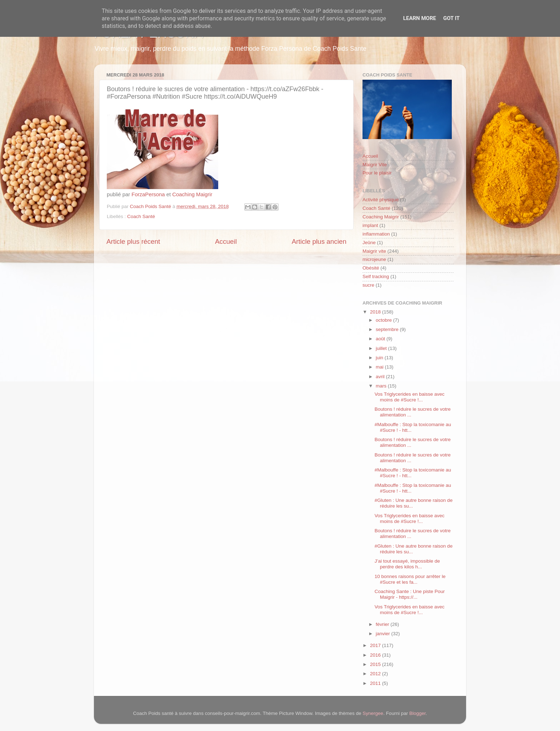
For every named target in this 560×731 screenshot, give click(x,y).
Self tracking (376, 276)
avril (381, 377)
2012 (376, 674)
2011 (376, 683)
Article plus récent (133, 241)
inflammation (376, 234)
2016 (376, 655)
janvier (384, 634)
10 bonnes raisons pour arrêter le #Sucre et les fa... (410, 579)
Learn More (420, 18)
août (381, 339)
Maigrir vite (374, 251)
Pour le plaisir (377, 173)
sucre (368, 285)
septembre (388, 329)
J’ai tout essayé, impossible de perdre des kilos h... (407, 564)
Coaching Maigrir (192, 194)
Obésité (371, 268)
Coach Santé (141, 216)
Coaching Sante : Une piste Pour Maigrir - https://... (410, 594)
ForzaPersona (148, 194)
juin (380, 358)
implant (370, 225)
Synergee (373, 713)
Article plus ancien (319, 241)
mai (380, 367)
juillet (382, 348)
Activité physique (381, 200)
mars (382, 386)
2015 (376, 664)
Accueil (226, 241)
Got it (451, 18)
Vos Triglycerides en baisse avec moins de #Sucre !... (410, 397)
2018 (376, 312)
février (383, 624)
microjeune (374, 259)
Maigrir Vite (375, 165)
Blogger (417, 713)
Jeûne (369, 243)
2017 (376, 645)
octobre (384, 320)
